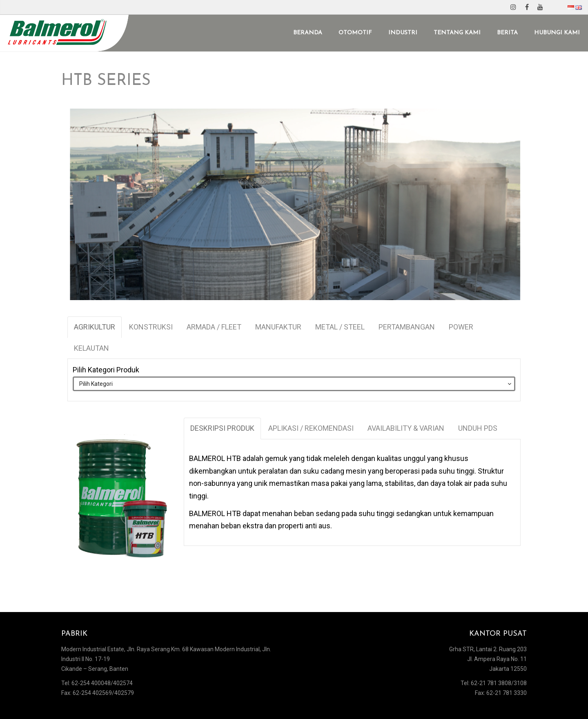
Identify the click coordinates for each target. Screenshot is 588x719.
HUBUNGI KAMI (557, 33)
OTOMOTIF (355, 33)
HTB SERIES (106, 81)
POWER (461, 327)
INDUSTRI (403, 33)
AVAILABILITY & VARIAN (406, 428)
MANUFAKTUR (278, 327)
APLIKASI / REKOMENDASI (311, 428)
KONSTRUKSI (151, 327)
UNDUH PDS (478, 428)
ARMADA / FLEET (214, 327)
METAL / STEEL (340, 327)
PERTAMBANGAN (407, 327)
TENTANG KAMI (457, 33)
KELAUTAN (91, 348)
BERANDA (308, 33)
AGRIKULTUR (95, 327)
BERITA (507, 33)
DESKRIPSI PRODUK (222, 428)
